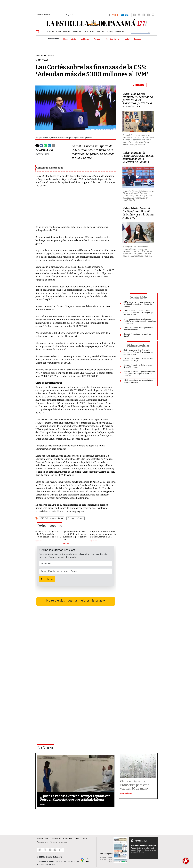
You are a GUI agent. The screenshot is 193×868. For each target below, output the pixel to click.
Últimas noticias (138, 346)
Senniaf (126, 39)
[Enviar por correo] (53, 145)
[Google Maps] (82, 860)
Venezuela (98, 39)
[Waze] (87, 860)
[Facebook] (144, 15)
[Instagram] (148, 15)
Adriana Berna (46, 150)
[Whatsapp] (45, 145)
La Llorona (85, 39)
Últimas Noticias (70, 39)
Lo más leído (138, 298)
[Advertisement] (76, 705)
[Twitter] (37, 145)
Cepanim (137, 39)
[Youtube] (153, 15)
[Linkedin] (49, 145)
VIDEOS (138, 85)
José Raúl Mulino (112, 39)
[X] (139, 15)
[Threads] (134, 15)
